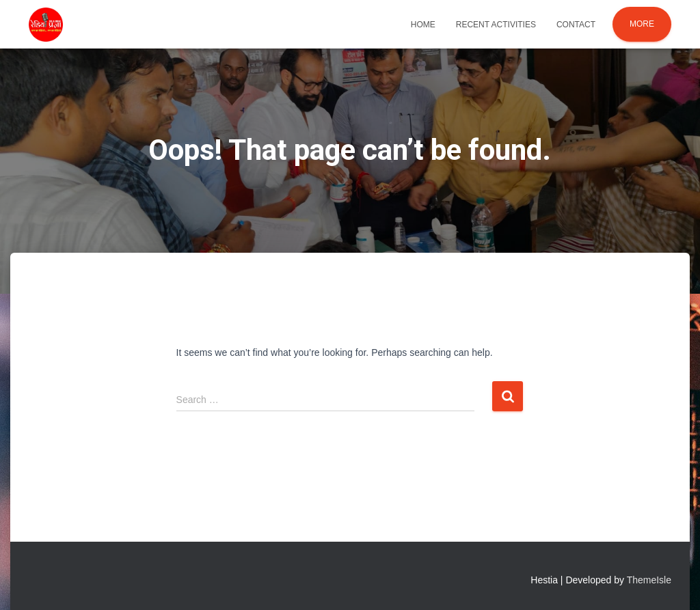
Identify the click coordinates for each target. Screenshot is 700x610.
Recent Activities (496, 25)
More (642, 24)
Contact (576, 25)
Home (423, 25)
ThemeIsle (649, 580)
